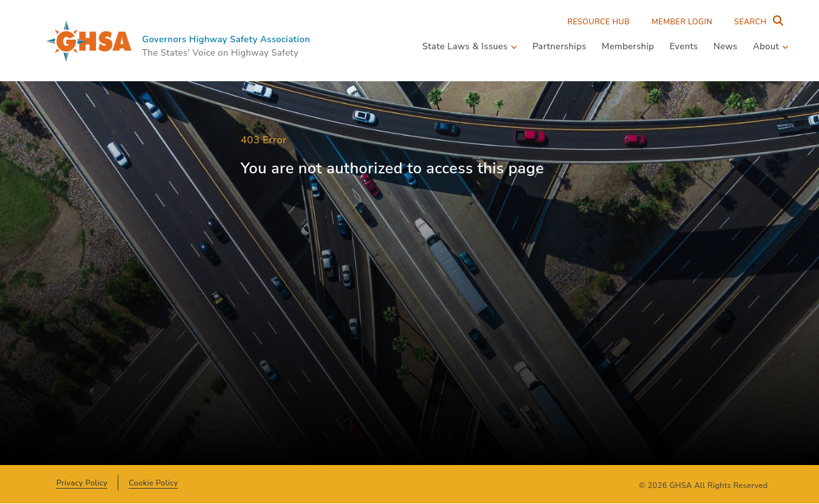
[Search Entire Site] (756, 22)
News (726, 46)
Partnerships (559, 46)
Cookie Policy (153, 483)
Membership (628, 46)
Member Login (682, 22)
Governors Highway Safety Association (226, 39)
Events (684, 46)
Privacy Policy (82, 483)
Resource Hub (599, 22)
